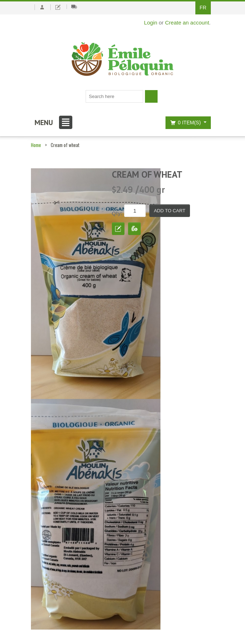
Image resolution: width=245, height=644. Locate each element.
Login (151, 23)
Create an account (187, 23)
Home (36, 145)
